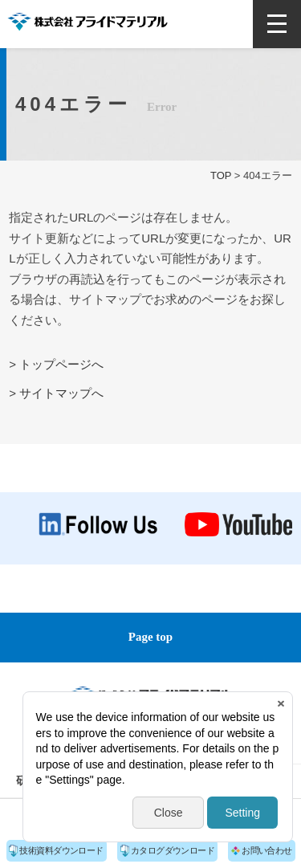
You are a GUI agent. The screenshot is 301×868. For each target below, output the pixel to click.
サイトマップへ (61, 393)
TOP (221, 175)
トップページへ (61, 364)
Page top (150, 637)
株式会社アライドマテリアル (87, 22)
